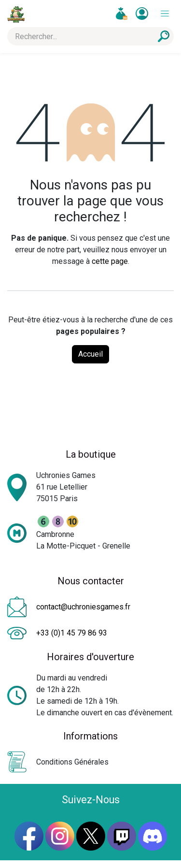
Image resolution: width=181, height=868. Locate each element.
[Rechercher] (164, 36)
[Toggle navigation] (165, 14)
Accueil (90, 354)
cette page (110, 261)
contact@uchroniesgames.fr (83, 607)
